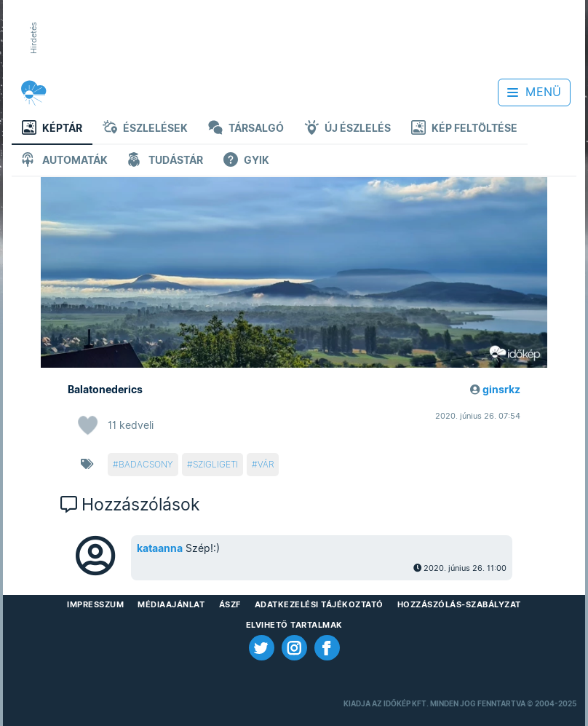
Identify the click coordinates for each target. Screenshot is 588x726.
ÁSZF (230, 604)
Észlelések (145, 129)
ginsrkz (501, 390)
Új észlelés (347, 129)
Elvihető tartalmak (294, 625)
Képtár (52, 129)
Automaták (65, 161)
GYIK (246, 161)
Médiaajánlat (171, 604)
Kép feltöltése (464, 129)
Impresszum (95, 604)
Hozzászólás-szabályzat (459, 604)
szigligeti (215, 464)
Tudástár (166, 161)
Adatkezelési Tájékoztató (319, 604)
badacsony (146, 464)
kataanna (160, 548)
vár (266, 464)
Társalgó (246, 129)
